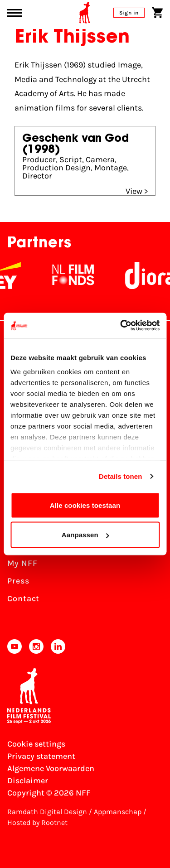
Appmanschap (118, 812)
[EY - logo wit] (19, 275)
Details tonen (120, 476)
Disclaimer (28, 781)
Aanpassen (85, 535)
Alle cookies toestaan (85, 505)
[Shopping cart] (157, 13)
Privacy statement (41, 756)
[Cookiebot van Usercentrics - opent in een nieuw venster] (121, 326)
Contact (23, 598)
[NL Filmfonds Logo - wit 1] (84, 275)
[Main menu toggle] (15, 13)
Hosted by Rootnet (37, 822)
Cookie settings (36, 744)
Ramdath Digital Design (47, 812)
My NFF (22, 563)
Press (18, 581)
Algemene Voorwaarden (51, 768)
